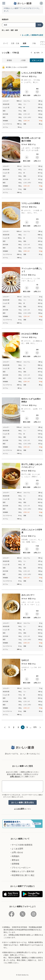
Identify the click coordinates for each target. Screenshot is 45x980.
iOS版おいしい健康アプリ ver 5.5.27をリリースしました (22, 10)
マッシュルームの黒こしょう (32, 270)
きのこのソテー (28, 595)
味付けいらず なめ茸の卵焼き (31, 400)
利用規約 (16, 856)
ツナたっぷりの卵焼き (31, 203)
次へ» (40, 728)
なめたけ (25, 660)
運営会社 (16, 860)
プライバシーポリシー (21, 868)
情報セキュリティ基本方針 (23, 871)
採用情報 (16, 864)
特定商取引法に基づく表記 (23, 875)
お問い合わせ (15, 776)
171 (35, 727)
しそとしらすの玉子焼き (32, 73)
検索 (39, 25)
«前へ (5, 728)
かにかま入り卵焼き (30, 334)
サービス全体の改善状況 (22, 845)
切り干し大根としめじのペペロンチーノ (32, 466)
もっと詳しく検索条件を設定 (32, 35)
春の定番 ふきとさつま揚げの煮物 (31, 139)
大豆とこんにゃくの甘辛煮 (32, 531)
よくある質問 (19, 809)
